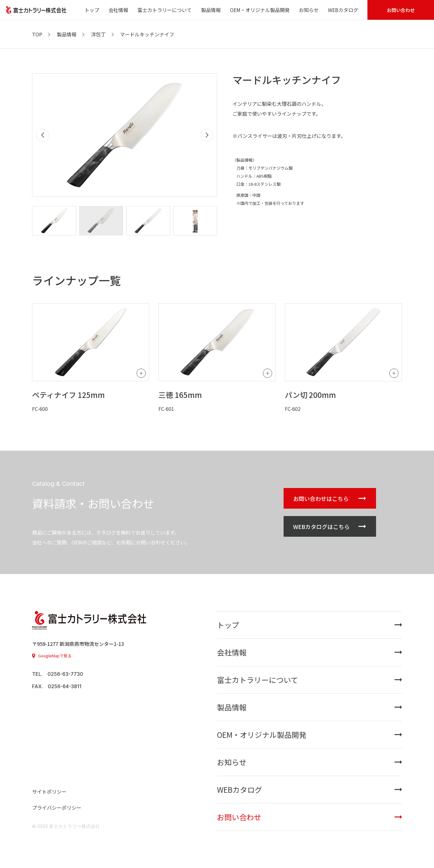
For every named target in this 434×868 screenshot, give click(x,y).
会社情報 (118, 10)
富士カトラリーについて (165, 10)
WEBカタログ (343, 10)
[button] (207, 135)
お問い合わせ (239, 817)
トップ (92, 10)
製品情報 (211, 10)
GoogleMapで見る (55, 656)
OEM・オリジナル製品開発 (260, 10)
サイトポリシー (49, 792)
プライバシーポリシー (57, 808)
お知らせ (309, 10)
